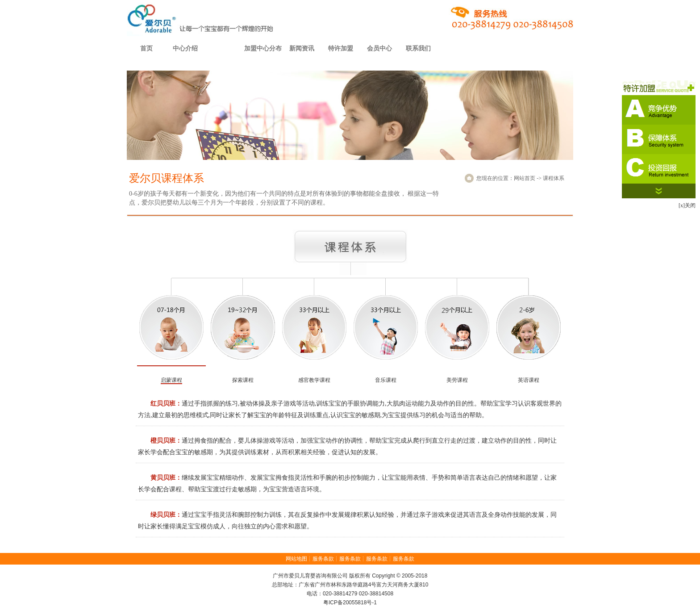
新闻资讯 (302, 48)
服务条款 (323, 559)
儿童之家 (554, 48)
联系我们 (418, 48)
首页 (146, 48)
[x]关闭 (687, 205)
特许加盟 (341, 48)
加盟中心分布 (263, 48)
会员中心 (379, 48)
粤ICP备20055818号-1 (350, 603)
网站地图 (296, 559)
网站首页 (525, 178)
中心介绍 (185, 48)
